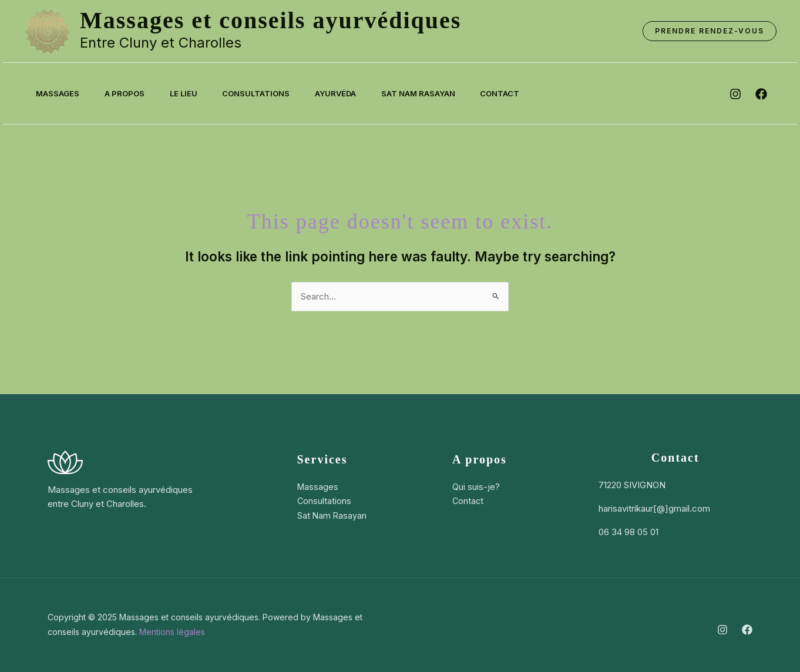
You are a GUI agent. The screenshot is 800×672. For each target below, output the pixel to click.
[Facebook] (747, 630)
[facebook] (761, 94)
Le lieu (191, 93)
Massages (59, 93)
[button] (710, 31)
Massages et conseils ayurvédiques (270, 20)
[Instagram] (722, 630)
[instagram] (735, 94)
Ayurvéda (349, 93)
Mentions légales (172, 632)
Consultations (267, 93)
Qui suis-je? (476, 487)
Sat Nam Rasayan (435, 93)
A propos (129, 93)
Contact (520, 93)
